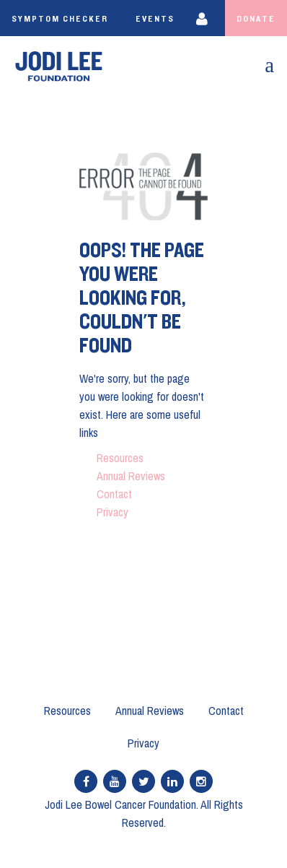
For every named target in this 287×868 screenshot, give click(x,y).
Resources (120, 458)
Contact (114, 494)
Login (206, 18)
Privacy (112, 512)
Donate (256, 19)
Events (155, 19)
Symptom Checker (60, 19)
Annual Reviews (131, 476)
